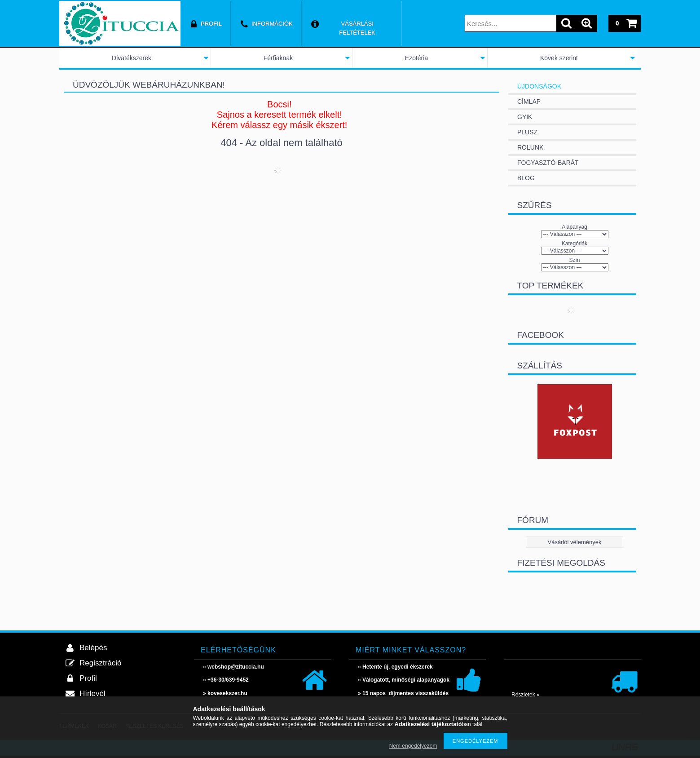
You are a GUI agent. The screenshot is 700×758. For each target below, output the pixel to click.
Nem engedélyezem (413, 746)
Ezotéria (416, 58)
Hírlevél (92, 694)
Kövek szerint (559, 58)
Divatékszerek (132, 58)
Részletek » (526, 695)
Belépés (93, 648)
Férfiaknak (278, 58)
